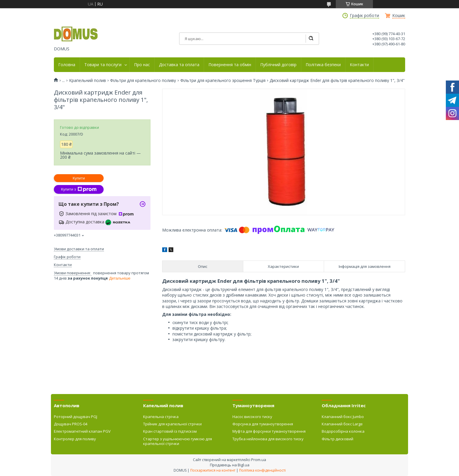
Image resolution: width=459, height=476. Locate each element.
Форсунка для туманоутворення (263, 424)
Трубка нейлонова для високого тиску (268, 439)
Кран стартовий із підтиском (170, 431)
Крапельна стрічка (161, 417)
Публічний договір (278, 65)
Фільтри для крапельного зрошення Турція (223, 81)
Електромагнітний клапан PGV (82, 431)
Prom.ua (259, 460)
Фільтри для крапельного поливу (143, 81)
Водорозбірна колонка (343, 431)
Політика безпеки (323, 65)
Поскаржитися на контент (213, 470)
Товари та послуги (103, 65)
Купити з (79, 189)
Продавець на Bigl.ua (230, 465)
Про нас (142, 65)
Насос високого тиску (252, 417)
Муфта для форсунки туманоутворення (269, 431)
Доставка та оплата (179, 65)
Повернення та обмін (230, 65)
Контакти (359, 65)
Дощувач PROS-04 (71, 424)
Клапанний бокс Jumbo (343, 417)
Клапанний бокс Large (342, 424)
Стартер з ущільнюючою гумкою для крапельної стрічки (178, 441)
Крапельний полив (88, 81)
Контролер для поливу (75, 439)
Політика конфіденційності (262, 470)
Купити (79, 178)
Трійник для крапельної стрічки (172, 424)
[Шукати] (311, 39)
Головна (67, 65)
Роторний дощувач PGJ (76, 417)
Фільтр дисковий (338, 439)
